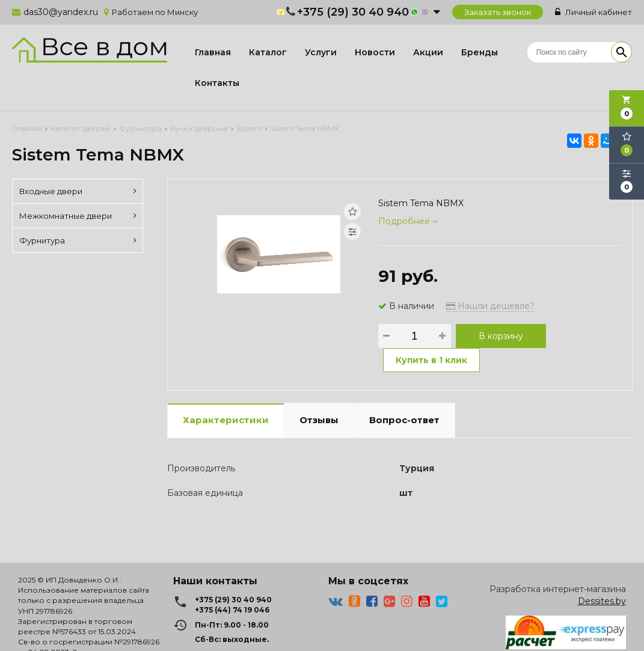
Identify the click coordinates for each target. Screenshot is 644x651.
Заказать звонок (498, 12)
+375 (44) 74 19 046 (232, 610)
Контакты (217, 83)
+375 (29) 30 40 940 (353, 12)
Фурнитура (78, 240)
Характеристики (226, 420)
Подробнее (408, 221)
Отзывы (319, 420)
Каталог (268, 52)
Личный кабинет (593, 12)
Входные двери (78, 191)
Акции (428, 52)
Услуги (321, 52)
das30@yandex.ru (61, 12)
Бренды (480, 52)
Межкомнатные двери (78, 216)
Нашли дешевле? (490, 306)
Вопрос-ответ (404, 420)
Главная (213, 52)
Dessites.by (602, 601)
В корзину (501, 336)
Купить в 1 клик (431, 360)
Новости (375, 52)
